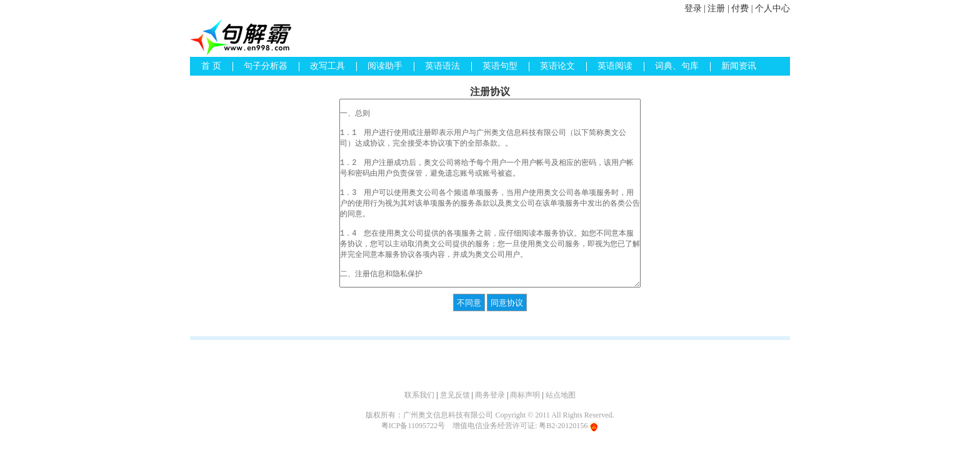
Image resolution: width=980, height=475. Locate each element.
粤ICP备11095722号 (413, 426)
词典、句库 (677, 66)
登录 (693, 8)
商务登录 (490, 395)
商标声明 (525, 395)
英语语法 (442, 66)
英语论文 (557, 66)
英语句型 (500, 66)
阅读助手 (385, 66)
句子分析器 (266, 66)
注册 (716, 8)
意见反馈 (455, 395)
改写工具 (327, 66)
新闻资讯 (739, 66)
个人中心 (772, 8)
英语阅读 (615, 66)
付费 (740, 8)
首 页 (211, 66)
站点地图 (561, 395)
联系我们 (419, 395)
